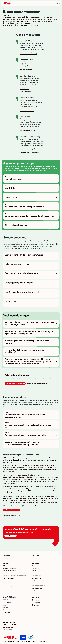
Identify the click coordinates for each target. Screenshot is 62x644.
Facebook (36, 600)
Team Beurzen (10, 536)
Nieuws (5, 610)
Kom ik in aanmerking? (9, 578)
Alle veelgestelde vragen (9, 568)
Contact (34, 571)
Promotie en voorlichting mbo (28, 149)
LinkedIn (35, 605)
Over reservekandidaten (26, 110)
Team (4, 605)
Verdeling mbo (24, 88)
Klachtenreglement (8, 627)
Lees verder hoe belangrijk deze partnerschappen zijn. (20, 25)
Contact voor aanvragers (9, 571)
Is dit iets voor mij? (37, 578)
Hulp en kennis (7, 566)
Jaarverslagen (7, 612)
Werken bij (6, 607)
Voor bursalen (35, 568)
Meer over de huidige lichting (28, 53)
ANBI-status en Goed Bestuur (11, 625)
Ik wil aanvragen (36, 581)
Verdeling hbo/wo (25, 91)
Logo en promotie (8, 630)
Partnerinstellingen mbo (11, 510)
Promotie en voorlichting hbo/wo (29, 152)
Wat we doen (6, 561)
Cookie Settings (43, 641)
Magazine (5, 620)
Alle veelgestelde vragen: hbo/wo (36, 384)
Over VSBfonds (7, 603)
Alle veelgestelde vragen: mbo (14, 384)
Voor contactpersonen (38, 566)
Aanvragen (6, 564)
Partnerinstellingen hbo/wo (11, 515)
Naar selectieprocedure (26, 70)
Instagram (36, 603)
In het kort (35, 561)
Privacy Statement (33, 641)
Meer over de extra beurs (26, 130)
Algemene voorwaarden (9, 622)
